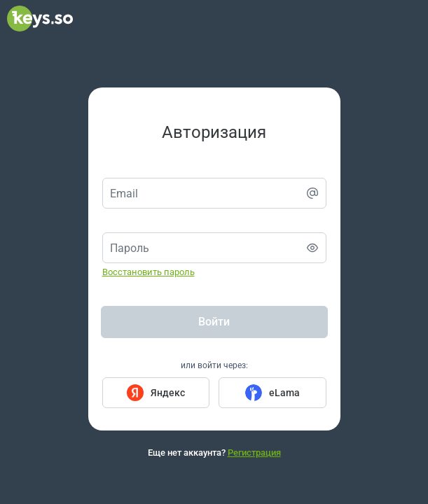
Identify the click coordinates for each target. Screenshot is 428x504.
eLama (284, 393)
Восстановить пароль (149, 272)
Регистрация (254, 453)
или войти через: (214, 365)
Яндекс (168, 393)
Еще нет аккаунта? (214, 453)
